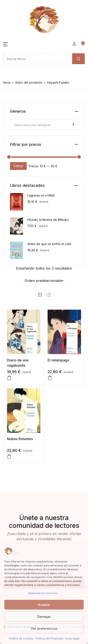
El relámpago (58, 360)
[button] (5, 44)
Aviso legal (72, 638)
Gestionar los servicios (43, 593)
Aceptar (44, 605)
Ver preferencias (44, 629)
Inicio (7, 82)
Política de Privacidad (49, 638)
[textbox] (42, 125)
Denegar (44, 617)
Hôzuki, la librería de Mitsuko (48, 220)
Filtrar (18, 166)
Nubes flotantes (20, 439)
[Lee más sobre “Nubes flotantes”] (9, 457)
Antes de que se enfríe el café (49, 244)
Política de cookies (21, 638)
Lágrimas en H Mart (41, 195)
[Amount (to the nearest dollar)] (38, 59)
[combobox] (44, 124)
